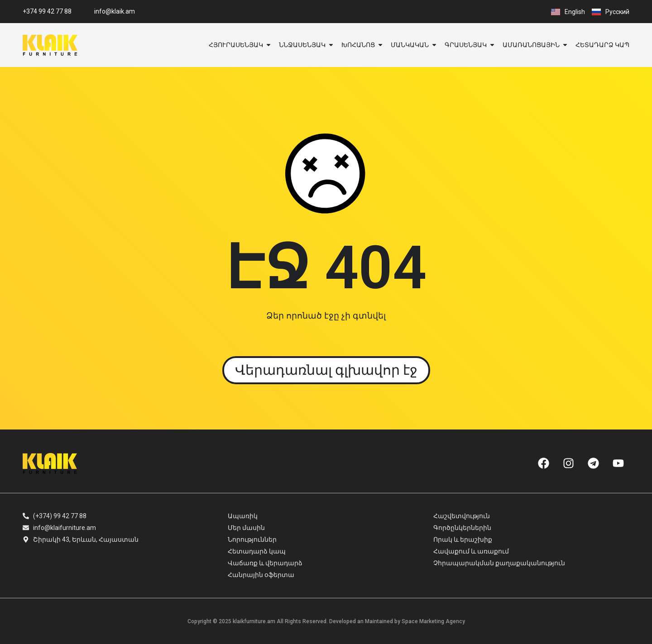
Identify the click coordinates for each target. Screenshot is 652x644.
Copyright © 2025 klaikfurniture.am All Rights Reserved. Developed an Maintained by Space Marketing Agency (326, 621)
